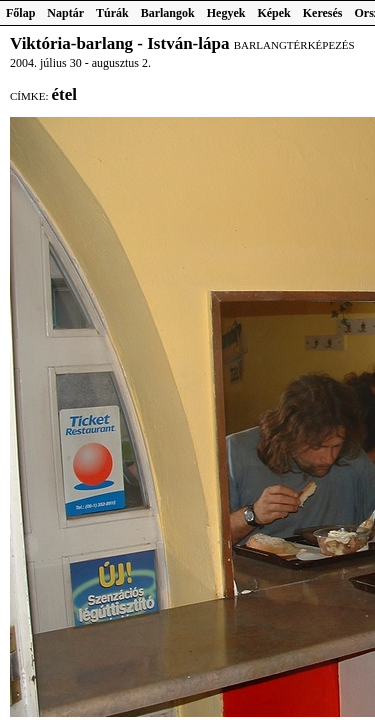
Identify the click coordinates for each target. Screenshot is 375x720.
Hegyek (226, 13)
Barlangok (168, 13)
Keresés (323, 13)
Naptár (65, 13)
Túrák (112, 13)
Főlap (20, 13)
